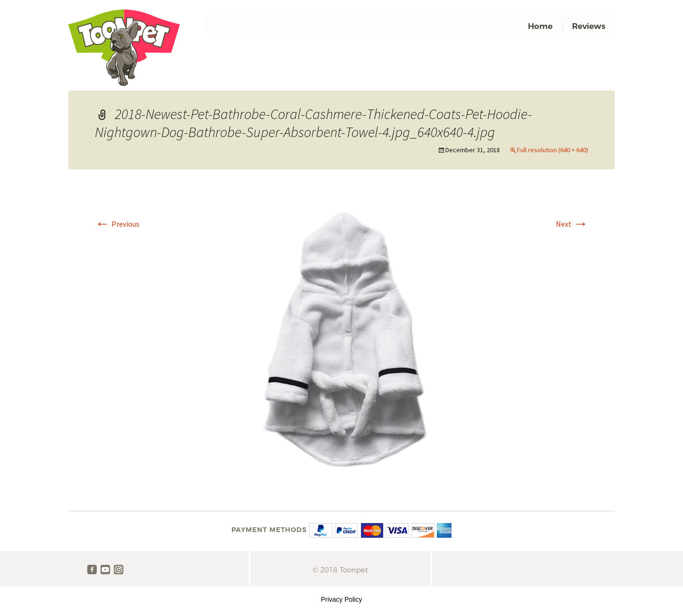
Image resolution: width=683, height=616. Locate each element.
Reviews (589, 26)
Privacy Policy (341, 599)
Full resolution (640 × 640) (553, 150)
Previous (117, 224)
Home (540, 26)
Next (572, 224)
